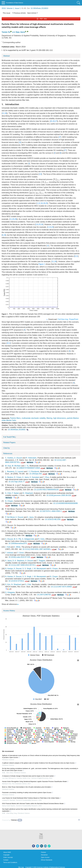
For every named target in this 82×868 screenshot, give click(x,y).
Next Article (32, 13)
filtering (49, 418)
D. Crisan (18, 477)
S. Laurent (19, 472)
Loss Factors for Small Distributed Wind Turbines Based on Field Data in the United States (32, 798)
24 (42, 224)
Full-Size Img (63, 319)
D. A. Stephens (18, 561)
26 (16, 219)
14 (20, 142)
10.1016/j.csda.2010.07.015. (22, 557)
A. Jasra (25, 477)
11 (3, 113)
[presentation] (12, 74)
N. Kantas (9, 569)
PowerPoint (74, 319)
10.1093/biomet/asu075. (21, 543)
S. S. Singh (27, 569)
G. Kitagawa (10, 592)
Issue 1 (18, 8)
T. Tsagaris (41, 561)
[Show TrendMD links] (79, 820)
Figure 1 (42, 264)
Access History (9, 611)
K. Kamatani (35, 477)
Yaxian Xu (6, 32)
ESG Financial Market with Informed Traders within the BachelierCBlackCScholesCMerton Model (34, 804)
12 (39, 203)
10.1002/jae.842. (38, 474)
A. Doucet (18, 458)
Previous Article (19, 13)
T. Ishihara (9, 553)
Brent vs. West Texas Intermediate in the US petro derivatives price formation (27, 787)
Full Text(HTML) (10, 437)
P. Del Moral (10, 517)
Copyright (6, 855)
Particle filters (15, 418)
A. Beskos (9, 477)
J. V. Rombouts (33, 472)
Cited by (7, 448)
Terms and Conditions (10, 862)
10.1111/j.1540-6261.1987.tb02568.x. (40, 549)
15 (51, 121)
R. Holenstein (31, 458)
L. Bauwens (10, 472)
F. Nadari (15, 493)
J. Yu (27, 466)
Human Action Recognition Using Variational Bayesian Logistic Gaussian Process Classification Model (35, 781)
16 (42, 203)
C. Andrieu (9, 458)
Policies (44, 852)
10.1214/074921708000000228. (49, 490)
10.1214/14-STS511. (19, 581)
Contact (6, 860)
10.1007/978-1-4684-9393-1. (54, 511)
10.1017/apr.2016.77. (19, 482)
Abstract (7, 56)
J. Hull (8, 547)
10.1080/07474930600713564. (31, 468)
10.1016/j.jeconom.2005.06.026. (62, 495)
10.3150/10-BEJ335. (56, 519)
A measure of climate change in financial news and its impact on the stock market (29, 776)
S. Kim (8, 584)
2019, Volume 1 (8, 8)
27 (56, 121)
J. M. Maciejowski (39, 569)
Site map (21, 867)
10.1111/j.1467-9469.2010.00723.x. (25, 565)
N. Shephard (28, 493)
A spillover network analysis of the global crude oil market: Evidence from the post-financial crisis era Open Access (39, 763)
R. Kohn (41, 539)
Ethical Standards (47, 860)
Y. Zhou (46, 477)
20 (13, 219)
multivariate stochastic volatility (34, 418)
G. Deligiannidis (28, 539)
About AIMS (7, 852)
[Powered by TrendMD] (12, 820)
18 (6, 113)
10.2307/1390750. (47, 595)
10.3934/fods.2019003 (39, 8)
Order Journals (8, 857)
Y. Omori (21, 553)
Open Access (45, 857)
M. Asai (8, 466)
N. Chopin (9, 501)
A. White (17, 547)
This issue (6, 13)
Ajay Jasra (20, 32)
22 (8, 343)
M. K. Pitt (17, 539)
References (8, 454)
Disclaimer (44, 855)
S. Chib (8, 493)
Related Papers (9, 442)
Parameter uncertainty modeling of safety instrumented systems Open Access (28, 792)
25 (47, 203)
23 (39, 224)
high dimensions (60, 418)
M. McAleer (16, 466)
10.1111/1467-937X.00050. (64, 587)
